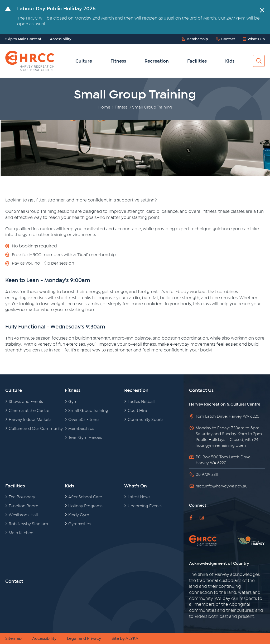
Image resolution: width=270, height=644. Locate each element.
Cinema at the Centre (29, 411)
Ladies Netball (141, 402)
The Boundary (22, 497)
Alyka (132, 638)
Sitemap (13, 638)
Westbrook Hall (23, 515)
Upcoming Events (145, 506)
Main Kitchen (21, 533)
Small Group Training (88, 411)
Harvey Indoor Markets (30, 420)
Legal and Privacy (84, 638)
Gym (73, 402)
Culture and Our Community (36, 429)
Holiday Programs (86, 506)
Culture (84, 61)
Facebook (191, 518)
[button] (262, 11)
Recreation (157, 61)
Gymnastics (80, 524)
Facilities (197, 61)
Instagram (202, 518)
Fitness (118, 61)
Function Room (24, 506)
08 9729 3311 (207, 474)
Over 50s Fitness (84, 420)
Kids (230, 61)
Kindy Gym (79, 515)
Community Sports (146, 420)
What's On (136, 486)
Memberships (81, 429)
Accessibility (61, 39)
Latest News (139, 497)
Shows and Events (26, 402)
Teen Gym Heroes (85, 438)
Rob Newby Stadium (28, 524)
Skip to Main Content (23, 39)
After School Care (85, 497)
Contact (14, 581)
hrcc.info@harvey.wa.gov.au (222, 486)
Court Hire (137, 411)
